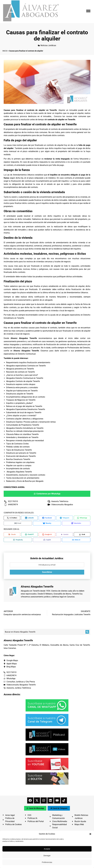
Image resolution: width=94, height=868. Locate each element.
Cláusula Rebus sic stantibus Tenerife (22, 434)
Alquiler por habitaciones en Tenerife (22, 391)
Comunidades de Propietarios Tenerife (23, 425)
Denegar (47, 856)
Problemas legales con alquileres (20, 462)
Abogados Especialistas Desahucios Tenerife (26, 409)
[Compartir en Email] (18, 523)
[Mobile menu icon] (88, 11)
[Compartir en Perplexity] (18, 540)
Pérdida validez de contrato (18, 447)
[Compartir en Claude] (12, 534)
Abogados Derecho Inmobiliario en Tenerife (25, 428)
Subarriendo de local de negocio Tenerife (24, 412)
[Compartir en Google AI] (47, 534)
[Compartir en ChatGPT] (29, 534)
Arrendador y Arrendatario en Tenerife (22, 437)
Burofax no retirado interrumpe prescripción (25, 431)
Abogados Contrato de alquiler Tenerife (23, 381)
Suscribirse (47, 572)
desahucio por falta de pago (52, 165)
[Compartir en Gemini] (65, 534)
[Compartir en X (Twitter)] (12, 518)
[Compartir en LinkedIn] (29, 518)
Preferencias (47, 862)
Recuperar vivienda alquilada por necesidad (25, 441)
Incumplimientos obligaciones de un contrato (26, 397)
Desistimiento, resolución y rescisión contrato (26, 475)
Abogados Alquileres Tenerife (19, 472)
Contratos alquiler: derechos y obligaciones (25, 419)
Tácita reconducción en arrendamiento (23, 478)
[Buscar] (87, 632)
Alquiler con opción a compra (19, 466)
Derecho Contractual (27, 354)
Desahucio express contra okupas (21, 384)
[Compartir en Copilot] (47, 540)
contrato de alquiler (55, 145)
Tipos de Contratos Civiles (17, 444)
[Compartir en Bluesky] (47, 523)
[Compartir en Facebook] (47, 518)
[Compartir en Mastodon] (76, 523)
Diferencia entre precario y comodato (22, 387)
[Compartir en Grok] (82, 534)
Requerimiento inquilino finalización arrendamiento (28, 362)
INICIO (5, 51)
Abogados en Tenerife (30, 591)
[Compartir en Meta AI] (76, 540)
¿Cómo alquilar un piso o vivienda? (21, 416)
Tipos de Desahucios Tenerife (19, 450)
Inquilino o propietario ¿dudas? (19, 403)
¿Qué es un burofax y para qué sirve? (22, 375)
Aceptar (47, 849)
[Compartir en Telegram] (65, 518)
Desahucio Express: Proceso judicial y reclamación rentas (31, 422)
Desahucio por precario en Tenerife (21, 453)
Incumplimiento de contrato (18, 469)
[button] (90, 834)
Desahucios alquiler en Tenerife (20, 394)
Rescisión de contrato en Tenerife (20, 372)
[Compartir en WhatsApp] (82, 518)
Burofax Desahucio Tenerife (18, 459)
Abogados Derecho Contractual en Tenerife (25, 378)
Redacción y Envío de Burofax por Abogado (25, 481)
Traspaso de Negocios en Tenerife (21, 400)
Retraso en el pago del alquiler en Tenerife (24, 406)
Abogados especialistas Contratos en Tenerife (26, 366)
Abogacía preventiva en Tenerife (20, 369)
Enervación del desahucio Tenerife (21, 456)
